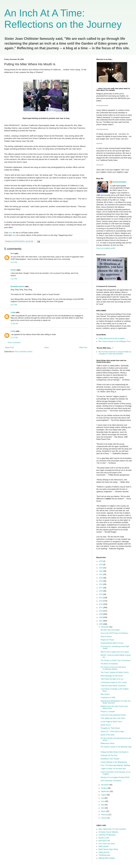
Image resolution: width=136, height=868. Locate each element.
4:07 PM (14, 262)
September (105, 791)
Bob (12, 254)
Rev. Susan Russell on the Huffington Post (114, 341)
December (105, 627)
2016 (101, 591)
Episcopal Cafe (104, 841)
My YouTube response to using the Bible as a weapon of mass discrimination (115, 353)
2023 (101, 568)
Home (46, 348)
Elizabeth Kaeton (17, 287)
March (104, 811)
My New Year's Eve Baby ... (111, 630)
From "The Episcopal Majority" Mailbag (115, 765)
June (103, 801)
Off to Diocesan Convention (111, 781)
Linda (13, 312)
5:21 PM (14, 279)
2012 (101, 604)
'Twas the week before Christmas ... (114, 686)
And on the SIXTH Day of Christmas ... (115, 633)
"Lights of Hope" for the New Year (113, 769)
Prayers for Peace (107, 640)
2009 (101, 614)
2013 (101, 601)
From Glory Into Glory (107, 844)
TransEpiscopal (104, 855)
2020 (101, 578)
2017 (101, 588)
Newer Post (9, 348)
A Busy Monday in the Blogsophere (114, 762)
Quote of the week (107, 735)
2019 (101, 581)
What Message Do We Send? (112, 676)
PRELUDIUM (103, 846)
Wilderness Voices (108, 743)
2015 (101, 594)
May (103, 805)
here (14, 235)
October (104, 788)
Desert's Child (104, 838)
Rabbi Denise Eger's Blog (108, 849)
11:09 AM (14, 324)
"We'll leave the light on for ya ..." (113, 679)
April (103, 808)
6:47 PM (14, 305)
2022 (101, 571)
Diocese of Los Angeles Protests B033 (115, 777)
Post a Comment (14, 343)
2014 (101, 598)
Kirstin (13, 270)
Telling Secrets (104, 852)
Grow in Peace (106, 637)
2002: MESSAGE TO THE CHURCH (112, 829)
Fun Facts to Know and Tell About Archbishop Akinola (113, 668)
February (105, 815)
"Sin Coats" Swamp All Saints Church (115, 672)
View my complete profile (106, 248)
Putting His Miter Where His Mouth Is (115, 752)
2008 (101, 617)
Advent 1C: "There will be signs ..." (114, 732)
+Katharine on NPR (108, 698)
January (104, 818)
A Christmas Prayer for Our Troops (114, 682)
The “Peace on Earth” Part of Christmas (116, 660)
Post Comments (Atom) (23, 352)
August (104, 795)
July (103, 798)
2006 (101, 624)
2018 (101, 584)
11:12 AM (14, 338)
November (105, 785)
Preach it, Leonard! (108, 712)
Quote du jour (106, 725)
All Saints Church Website (108, 832)
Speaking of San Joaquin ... (111, 759)
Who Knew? (105, 694)
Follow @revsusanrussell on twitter (112, 338)
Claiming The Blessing (107, 835)
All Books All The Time (109, 755)
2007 (101, 621)
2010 (101, 611)
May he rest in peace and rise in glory (115, 652)
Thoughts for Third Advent (110, 728)
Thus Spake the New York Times (113, 718)
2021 (101, 574)
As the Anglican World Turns (111, 722)
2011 (101, 608)
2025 (101, 561)
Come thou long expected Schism (113, 715)
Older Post (83, 348)
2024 (101, 565)
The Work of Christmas (109, 664)
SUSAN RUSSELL (120, 182)
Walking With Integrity (107, 858)
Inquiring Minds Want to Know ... (113, 643)
